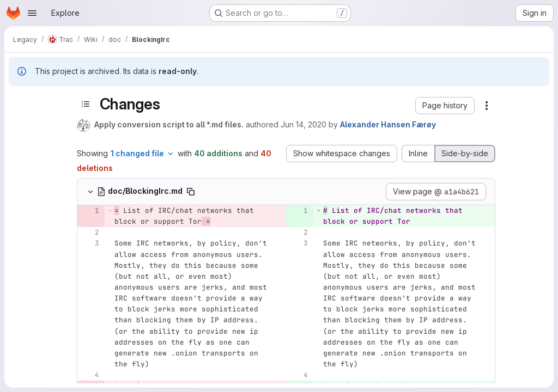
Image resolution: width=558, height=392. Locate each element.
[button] (445, 106)
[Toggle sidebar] (86, 104)
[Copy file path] (191, 192)
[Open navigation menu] (32, 13)
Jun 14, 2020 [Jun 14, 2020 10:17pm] (304, 124)
